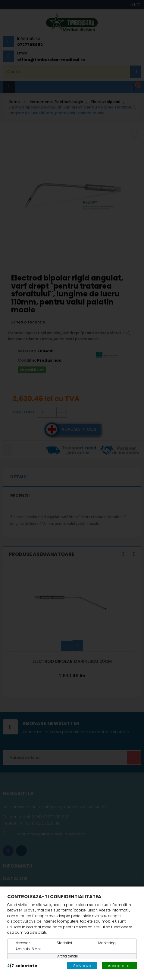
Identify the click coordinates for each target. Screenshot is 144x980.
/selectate (22, 966)
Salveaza (82, 966)
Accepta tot (119, 966)
